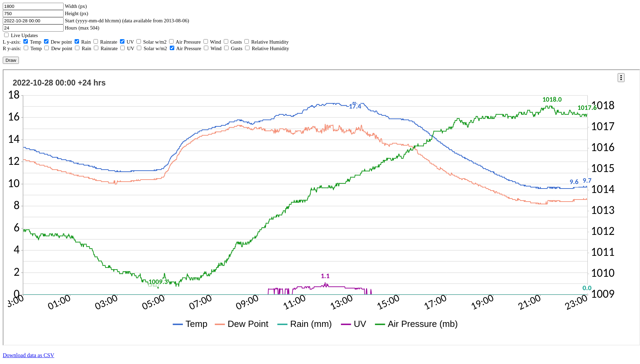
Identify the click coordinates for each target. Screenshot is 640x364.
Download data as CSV (29, 355)
